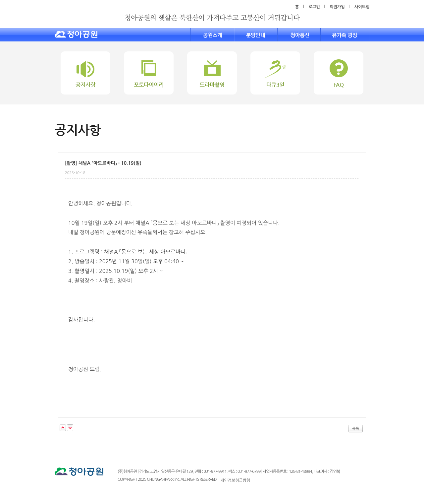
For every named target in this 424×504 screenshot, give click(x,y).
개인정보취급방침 (235, 480)
